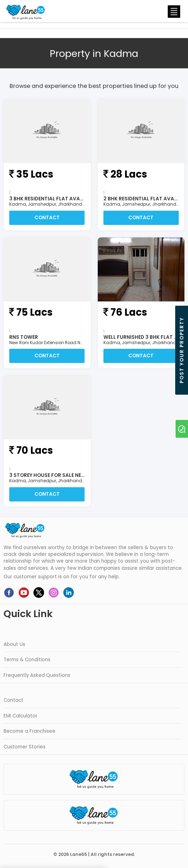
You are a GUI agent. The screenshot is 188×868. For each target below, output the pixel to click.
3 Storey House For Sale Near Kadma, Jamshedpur (76, 475)
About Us (14, 644)
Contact (47, 218)
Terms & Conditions (27, 660)
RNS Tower (24, 337)
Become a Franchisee (29, 731)
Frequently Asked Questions (37, 675)
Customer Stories (25, 747)
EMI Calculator (20, 716)
